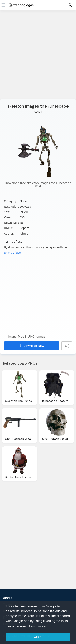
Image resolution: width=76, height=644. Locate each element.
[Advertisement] (38, 57)
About (8, 598)
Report (24, 228)
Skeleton (25, 201)
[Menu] (3, 5)
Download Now (32, 346)
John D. (24, 233)
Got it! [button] (38, 637)
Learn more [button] (37, 626)
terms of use (12, 252)
